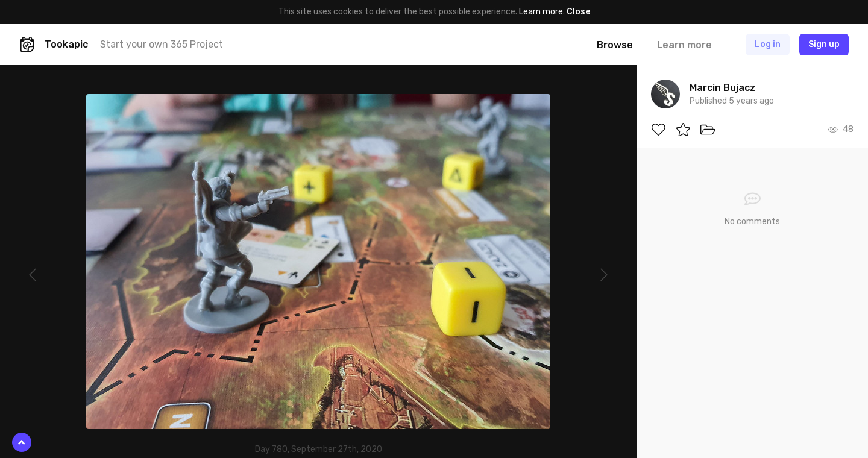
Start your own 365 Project (162, 44)
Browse (615, 45)
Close (578, 12)
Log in (768, 44)
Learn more (541, 12)
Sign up (824, 44)
